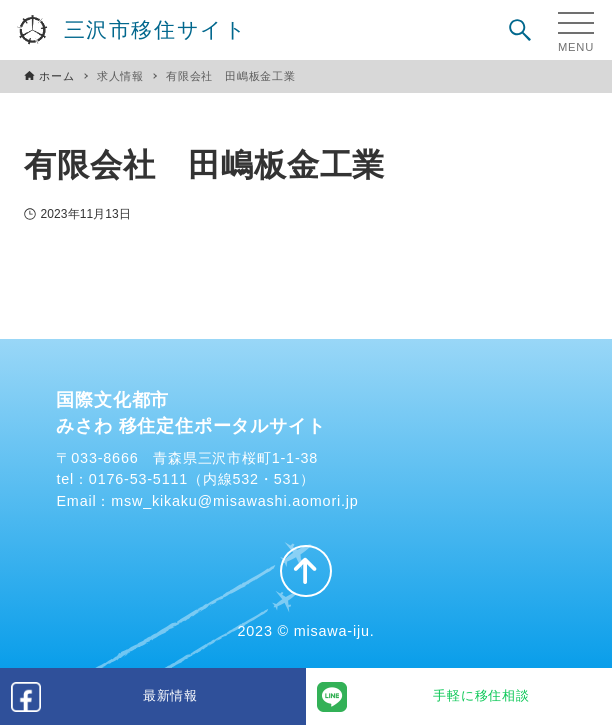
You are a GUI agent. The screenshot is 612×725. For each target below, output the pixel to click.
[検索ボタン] (520, 30)
